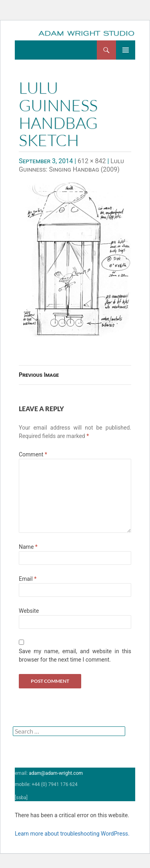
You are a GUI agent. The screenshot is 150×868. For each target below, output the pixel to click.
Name (28, 547)
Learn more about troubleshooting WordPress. (72, 834)
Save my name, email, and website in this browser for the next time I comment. (75, 655)
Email (28, 579)
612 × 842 (92, 161)
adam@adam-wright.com (56, 773)
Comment (33, 454)
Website (29, 611)
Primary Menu (126, 50)
